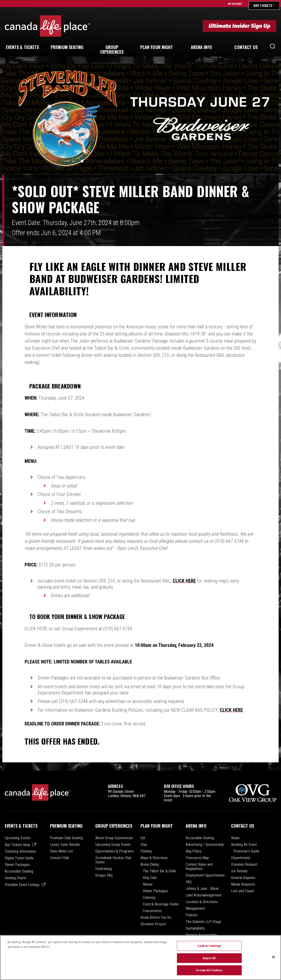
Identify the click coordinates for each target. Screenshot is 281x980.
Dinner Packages (17, 865)
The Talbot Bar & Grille (159, 871)
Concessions (152, 911)
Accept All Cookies (209, 973)
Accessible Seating (19, 871)
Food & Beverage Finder (161, 904)
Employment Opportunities (205, 875)
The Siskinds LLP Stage (203, 922)
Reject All (209, 960)
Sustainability (195, 928)
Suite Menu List (61, 851)
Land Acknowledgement (204, 895)
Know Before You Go (156, 918)
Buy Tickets (263, 5)
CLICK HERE (184, 581)
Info (201, 47)
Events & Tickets (21, 826)
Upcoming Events (18, 838)
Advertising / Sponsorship (205, 845)
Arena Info (196, 826)
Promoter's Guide (246, 851)
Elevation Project (153, 924)
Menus (148, 884)
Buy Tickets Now (17, 845)
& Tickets (22, 47)
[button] (272, 47)
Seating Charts (15, 878)
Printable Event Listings (22, 885)
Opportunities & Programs (114, 851)
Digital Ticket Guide (19, 858)
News (235, 838)
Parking (146, 851)
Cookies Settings (209, 948)
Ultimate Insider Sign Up (239, 26)
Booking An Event (244, 845)
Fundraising (104, 869)
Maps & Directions (154, 858)
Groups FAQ (104, 875)
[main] (140, 417)
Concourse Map (197, 858)
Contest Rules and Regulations (199, 867)
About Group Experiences (114, 838)
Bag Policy (194, 851)
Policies (192, 915)
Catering (149, 898)
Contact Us (243, 826)
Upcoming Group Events (113, 845)
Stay (144, 845)
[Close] (273, 959)
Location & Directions (202, 902)
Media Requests (243, 884)
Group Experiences (114, 826)
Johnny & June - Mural (202, 889)
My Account (235, 4)
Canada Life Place (47, 26)
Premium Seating (66, 826)
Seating (67, 47)
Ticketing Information (20, 852)
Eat (143, 838)
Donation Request (244, 865)
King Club (150, 878)
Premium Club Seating (66, 838)
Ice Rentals (239, 871)
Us (246, 47)
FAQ (189, 882)
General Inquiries (243, 878)
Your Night (157, 47)
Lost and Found (242, 891)
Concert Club (59, 858)
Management (195, 909)
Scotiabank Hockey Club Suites (113, 860)
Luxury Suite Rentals (65, 845)
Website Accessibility (202, 935)
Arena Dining (150, 865)
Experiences (112, 49)
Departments (241, 858)
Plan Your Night (157, 826)
